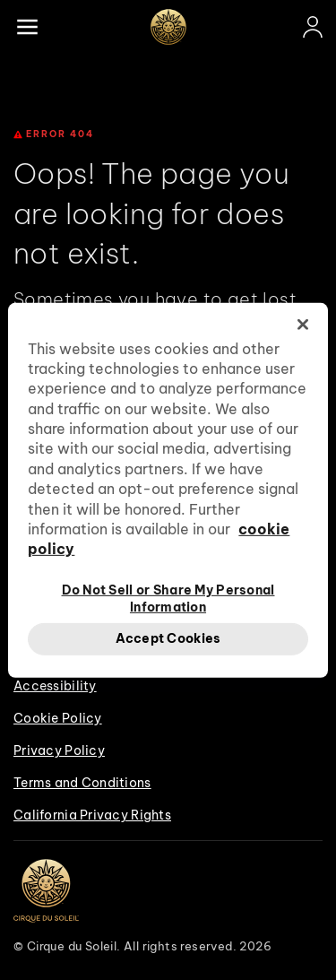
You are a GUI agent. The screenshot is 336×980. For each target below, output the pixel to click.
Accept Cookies (168, 638)
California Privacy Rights (92, 815)
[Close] (303, 324)
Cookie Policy (58, 718)
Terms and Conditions (82, 783)
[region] (168, 490)
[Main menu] (27, 27)
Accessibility (55, 686)
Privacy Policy (59, 750)
